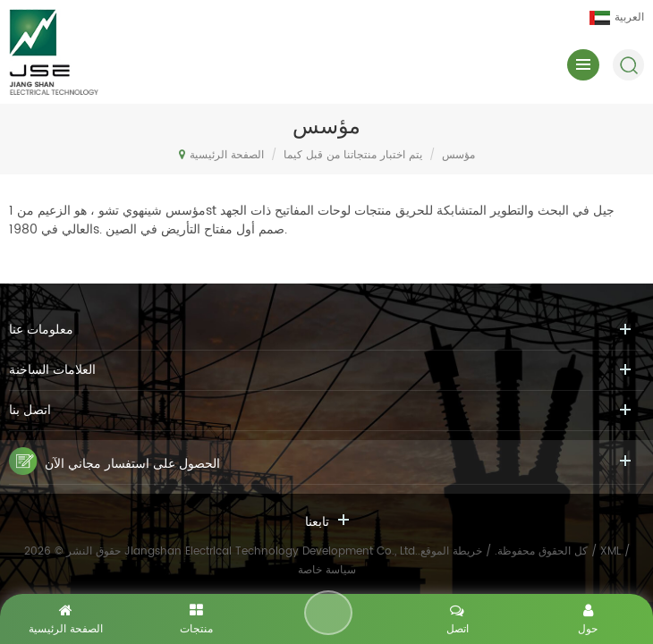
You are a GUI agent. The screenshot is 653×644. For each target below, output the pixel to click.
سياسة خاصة (327, 570)
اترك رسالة (328, 613)
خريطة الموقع (451, 551)
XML (611, 551)
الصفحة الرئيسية (221, 155)
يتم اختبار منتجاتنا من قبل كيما (353, 155)
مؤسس (458, 155)
